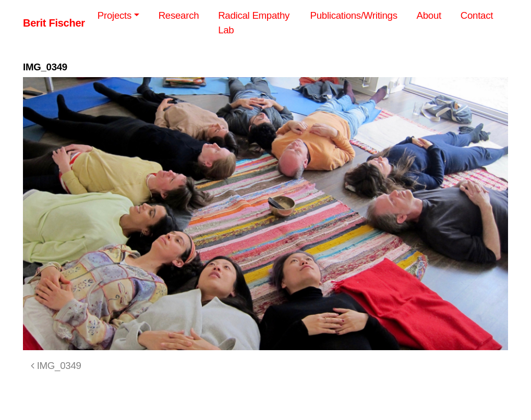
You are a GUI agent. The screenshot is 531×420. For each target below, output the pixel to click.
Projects (114, 15)
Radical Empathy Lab (254, 23)
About (429, 15)
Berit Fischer (54, 23)
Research (179, 15)
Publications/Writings (354, 15)
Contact (477, 15)
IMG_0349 (56, 366)
